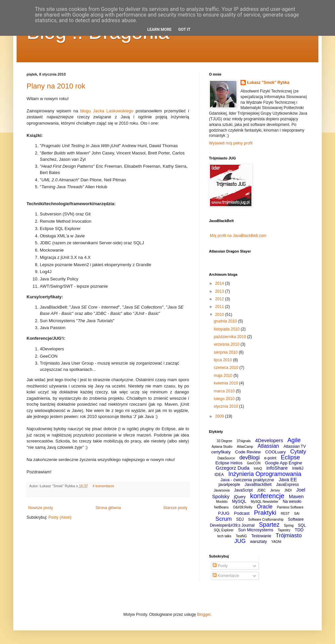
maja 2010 (223, 376)
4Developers (269, 440)
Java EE (288, 479)
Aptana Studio (222, 447)
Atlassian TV (295, 446)
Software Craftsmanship (266, 520)
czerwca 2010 (226, 368)
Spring (289, 526)
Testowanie (261, 536)
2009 (220, 416)
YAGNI (276, 542)
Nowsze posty (41, 508)
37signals (243, 441)
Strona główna (108, 508)
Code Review (248, 452)
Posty (220, 566)
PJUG (224, 513)
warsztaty (259, 542)
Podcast (242, 513)
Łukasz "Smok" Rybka (268, 83)
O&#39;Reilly (243, 507)
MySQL (239, 501)
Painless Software (290, 507)
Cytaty (298, 452)
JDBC (261, 490)
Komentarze (226, 576)
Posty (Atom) (60, 517)
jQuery (240, 497)
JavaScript (243, 490)
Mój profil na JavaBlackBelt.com (238, 236)
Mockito (222, 502)
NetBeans (221, 507)
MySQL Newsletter (265, 502)
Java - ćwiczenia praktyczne (247, 480)
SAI (297, 514)
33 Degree (224, 441)
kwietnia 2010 (226, 383)
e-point (270, 458)
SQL (302, 525)
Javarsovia (222, 490)
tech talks (224, 536)
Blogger (204, 615)
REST (285, 514)
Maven (296, 496)
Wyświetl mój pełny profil (231, 143)
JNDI (288, 490)
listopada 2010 (227, 329)
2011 (220, 307)
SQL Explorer (224, 530)
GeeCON (254, 463)
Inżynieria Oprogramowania (265, 474)
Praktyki (265, 513)
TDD (299, 530)
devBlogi (250, 458)
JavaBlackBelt (258, 484)
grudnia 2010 (226, 321)
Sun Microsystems (256, 530)
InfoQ (258, 468)
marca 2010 (225, 391)
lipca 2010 (223, 360)
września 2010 (227, 344)
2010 (220, 315)
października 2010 (230, 337)
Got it (184, 29)
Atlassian (268, 446)
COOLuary (275, 452)
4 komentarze (103, 486)
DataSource (226, 458)
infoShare (277, 468)
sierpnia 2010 (226, 352)
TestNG (241, 536)
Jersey (275, 490)
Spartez (269, 525)
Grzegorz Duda (233, 468)
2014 (220, 283)
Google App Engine (284, 463)
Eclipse (290, 457)
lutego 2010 (225, 399)
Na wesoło (292, 501)
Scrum (224, 519)
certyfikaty (221, 452)
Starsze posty (175, 508)
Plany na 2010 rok (56, 86)
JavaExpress (287, 485)
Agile (294, 440)
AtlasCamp (245, 447)
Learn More (160, 29)
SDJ (240, 519)
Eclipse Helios (229, 463)
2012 (220, 299)
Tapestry (284, 530)
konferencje (267, 496)
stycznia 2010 (226, 406)
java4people (229, 485)
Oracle (265, 507)
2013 (220, 291)
